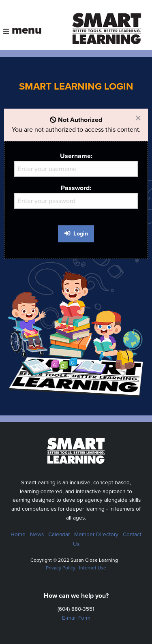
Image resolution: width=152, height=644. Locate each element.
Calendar (59, 535)
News (37, 535)
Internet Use (93, 568)
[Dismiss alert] (138, 118)
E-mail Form (76, 618)
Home (18, 535)
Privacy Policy (61, 568)
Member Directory (96, 535)
